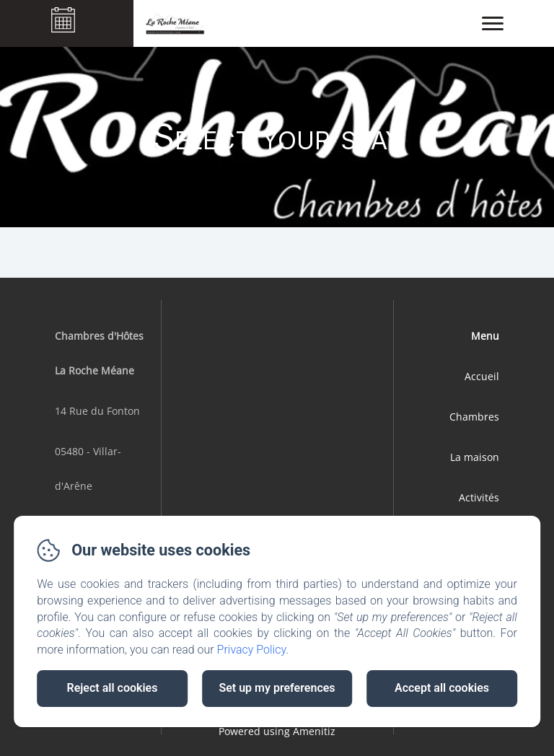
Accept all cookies (442, 688)
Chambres (474, 417)
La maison (475, 457)
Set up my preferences (277, 688)
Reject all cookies (113, 688)
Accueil (482, 376)
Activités (479, 497)
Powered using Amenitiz (277, 731)
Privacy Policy (252, 650)
